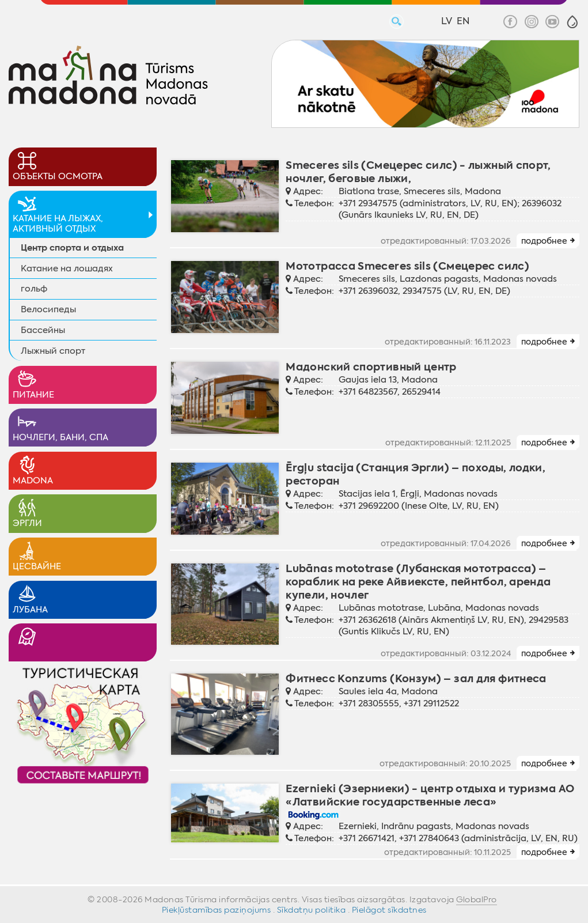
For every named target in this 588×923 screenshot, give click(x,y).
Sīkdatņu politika (312, 910)
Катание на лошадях (67, 268)
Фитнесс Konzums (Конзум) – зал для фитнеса (416, 678)
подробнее (544, 241)
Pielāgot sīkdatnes (389, 910)
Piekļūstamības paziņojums (217, 910)
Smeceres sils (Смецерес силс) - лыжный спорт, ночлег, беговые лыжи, (418, 172)
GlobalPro (477, 899)
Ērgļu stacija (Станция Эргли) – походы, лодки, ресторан (416, 474)
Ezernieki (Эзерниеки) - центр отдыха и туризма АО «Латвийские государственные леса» (430, 795)
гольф (34, 289)
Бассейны (43, 330)
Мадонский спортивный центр (371, 367)
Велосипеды (48, 309)
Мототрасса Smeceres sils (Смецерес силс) (407, 266)
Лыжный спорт (53, 351)
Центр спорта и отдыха (72, 247)
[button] (572, 22)
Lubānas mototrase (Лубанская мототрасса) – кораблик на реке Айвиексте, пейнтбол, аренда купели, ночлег (418, 582)
